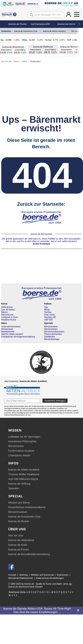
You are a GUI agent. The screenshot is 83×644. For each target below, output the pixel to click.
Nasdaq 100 (50, 317)
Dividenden (35, 61)
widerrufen (69, 413)
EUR (69, 40)
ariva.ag (67, 584)
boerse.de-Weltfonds (43, 47)
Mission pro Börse (19, 502)
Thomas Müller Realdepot (24, 474)
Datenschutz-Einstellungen (50, 578)
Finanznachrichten (53, 334)
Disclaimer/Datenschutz (21, 578)
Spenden (14, 488)
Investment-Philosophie (22, 441)
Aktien (24, 61)
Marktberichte (8, 332)
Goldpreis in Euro (10, 317)
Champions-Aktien (19, 455)
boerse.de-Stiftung (19, 484)
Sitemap (24, 575)
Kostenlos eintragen (55, 401)
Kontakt (12, 575)
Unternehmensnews (11, 327)
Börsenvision (16, 446)
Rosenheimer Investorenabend (27, 507)
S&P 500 (49, 320)
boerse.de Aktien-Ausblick (24, 470)
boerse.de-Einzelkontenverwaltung (29, 554)
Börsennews (7, 329)
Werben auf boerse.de (42, 575)
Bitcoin (5, 312)
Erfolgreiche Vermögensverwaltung (18, 337)
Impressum (63, 575)
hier (29, 415)
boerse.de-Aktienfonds (13, 47)
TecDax (48, 40)
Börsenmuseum (18, 512)
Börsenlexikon (51, 327)
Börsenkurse (7, 315)
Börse (16, 61)
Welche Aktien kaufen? (12, 334)
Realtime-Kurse (9, 320)
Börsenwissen (51, 329)
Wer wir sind (16, 535)
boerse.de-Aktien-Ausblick (55, 31)
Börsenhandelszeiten (54, 332)
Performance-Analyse (21, 451)
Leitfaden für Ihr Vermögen (24, 437)
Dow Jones (50, 315)
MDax (25, 40)
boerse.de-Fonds (17, 24)
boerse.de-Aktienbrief (21, 540)
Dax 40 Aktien (8, 310)
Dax (2, 40)
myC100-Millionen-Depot (23, 479)
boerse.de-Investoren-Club (26, 31)
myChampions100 (40, 24)
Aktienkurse (7, 307)
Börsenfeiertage (52, 339)
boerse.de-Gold (18, 545)
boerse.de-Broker (19, 521)
